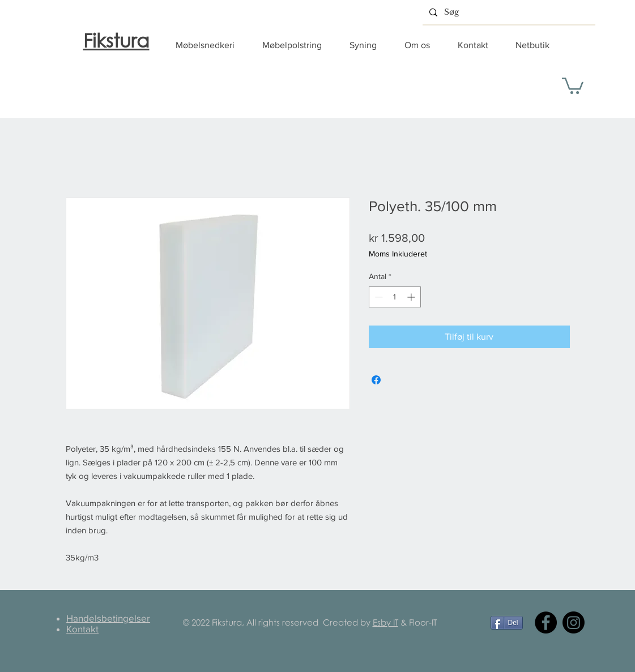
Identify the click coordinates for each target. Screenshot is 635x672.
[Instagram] (574, 622)
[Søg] (508, 12)
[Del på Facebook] (376, 380)
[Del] (507, 623)
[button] (210, 45)
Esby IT (385, 622)
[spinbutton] (395, 297)
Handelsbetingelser (108, 618)
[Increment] (412, 297)
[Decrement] (378, 297)
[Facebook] (546, 622)
